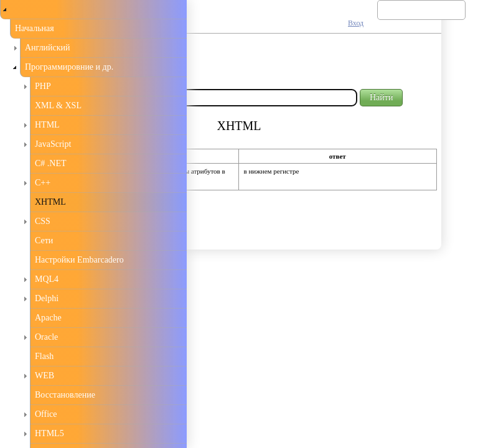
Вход (356, 23)
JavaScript (53, 144)
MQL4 (47, 279)
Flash (44, 356)
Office (46, 414)
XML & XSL (58, 105)
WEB (45, 376)
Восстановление (65, 395)
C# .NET (51, 163)
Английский (48, 48)
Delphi (47, 298)
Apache (48, 318)
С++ (43, 183)
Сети (44, 240)
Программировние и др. (69, 67)
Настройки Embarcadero (79, 260)
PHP (43, 86)
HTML (47, 125)
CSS (43, 221)
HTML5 (49, 433)
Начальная (35, 28)
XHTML (50, 202)
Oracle (46, 337)
